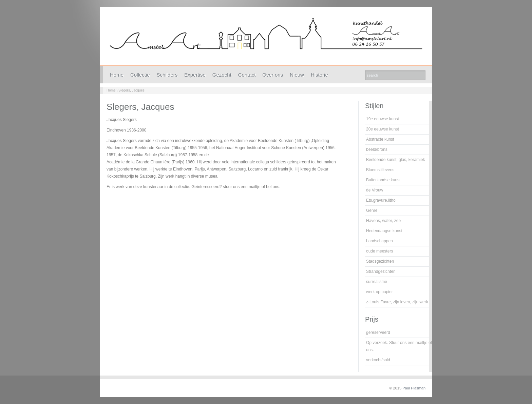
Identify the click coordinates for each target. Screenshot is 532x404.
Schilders (167, 75)
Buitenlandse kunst (383, 180)
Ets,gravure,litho (381, 200)
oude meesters (379, 251)
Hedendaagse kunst (384, 231)
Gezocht (222, 75)
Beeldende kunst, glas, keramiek (395, 160)
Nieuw (297, 75)
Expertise (195, 75)
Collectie (140, 75)
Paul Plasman (414, 388)
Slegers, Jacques (131, 90)
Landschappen (379, 241)
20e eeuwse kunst (383, 129)
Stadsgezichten (380, 261)
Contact (247, 75)
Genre (372, 210)
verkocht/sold (378, 360)
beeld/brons (377, 149)
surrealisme (377, 282)
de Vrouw (375, 190)
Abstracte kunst (380, 139)
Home (117, 75)
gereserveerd (378, 332)
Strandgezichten (381, 271)
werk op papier (379, 292)
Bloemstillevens (380, 170)
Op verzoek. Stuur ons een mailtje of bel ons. (402, 346)
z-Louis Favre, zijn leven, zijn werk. (398, 302)
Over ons (273, 75)
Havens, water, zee (383, 221)
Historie (319, 75)
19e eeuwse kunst (383, 119)
